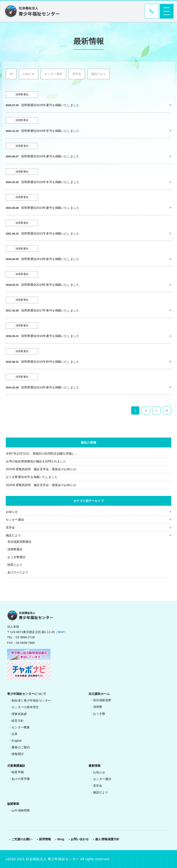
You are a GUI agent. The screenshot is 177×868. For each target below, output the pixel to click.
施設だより (99, 74)
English (17, 741)
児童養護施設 (16, 766)
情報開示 (18, 754)
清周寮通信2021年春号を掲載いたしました (50, 233)
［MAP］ (61, 632)
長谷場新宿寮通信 (19, 542)
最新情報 (95, 766)
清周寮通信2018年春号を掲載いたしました (50, 285)
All (11, 74)
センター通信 (53, 74)
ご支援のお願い (22, 839)
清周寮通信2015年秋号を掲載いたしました (50, 362)
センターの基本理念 (25, 707)
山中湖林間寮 (21, 810)
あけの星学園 (21, 779)
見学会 (77, 74)
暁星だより (15, 565)
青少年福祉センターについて (27, 694)
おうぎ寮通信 (16, 557)
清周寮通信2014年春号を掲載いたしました (50, 387)
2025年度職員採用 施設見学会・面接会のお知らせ (41, 469)
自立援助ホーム (99, 694)
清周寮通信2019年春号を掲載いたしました (50, 259)
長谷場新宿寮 (102, 700)
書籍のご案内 (21, 747)
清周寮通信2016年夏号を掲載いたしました (50, 336)
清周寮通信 (15, 549)
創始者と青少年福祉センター (31, 700)
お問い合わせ (80, 839)
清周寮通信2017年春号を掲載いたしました (50, 310)
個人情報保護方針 (107, 839)
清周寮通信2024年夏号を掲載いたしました (50, 156)
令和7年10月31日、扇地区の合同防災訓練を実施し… (42, 454)
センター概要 (21, 727)
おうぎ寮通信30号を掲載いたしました (32, 477)
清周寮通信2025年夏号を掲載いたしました (50, 105)
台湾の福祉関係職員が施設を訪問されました (36, 461)
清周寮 (98, 707)
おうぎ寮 (99, 714)
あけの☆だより (18, 572)
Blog (61, 839)
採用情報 (45, 839)
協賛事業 (13, 804)
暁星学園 (18, 772)
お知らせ (29, 74)
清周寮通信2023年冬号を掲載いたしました (50, 182)
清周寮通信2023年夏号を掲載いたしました (50, 208)
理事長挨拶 (19, 714)
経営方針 (18, 721)
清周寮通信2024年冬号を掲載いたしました (50, 131)
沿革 (15, 734)
